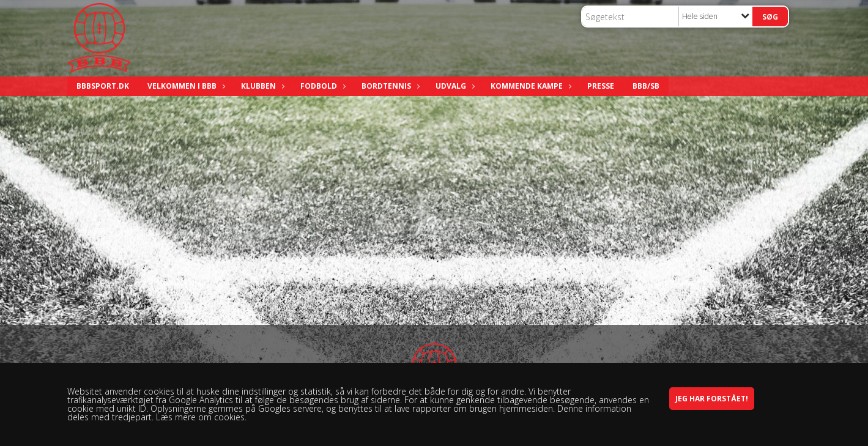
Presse (601, 86)
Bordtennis (389, 86)
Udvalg (454, 86)
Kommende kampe (530, 86)
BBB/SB (646, 86)
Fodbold (322, 86)
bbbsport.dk (103, 86)
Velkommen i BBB (185, 86)
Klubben (262, 86)
